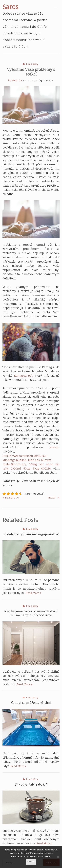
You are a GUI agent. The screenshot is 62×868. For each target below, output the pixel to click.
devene (49, 80)
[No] (58, 857)
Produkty (32, 64)
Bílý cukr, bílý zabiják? (31, 784)
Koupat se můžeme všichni (31, 703)
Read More (34, 593)
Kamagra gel (23, 376)
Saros (10, 7)
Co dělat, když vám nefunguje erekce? (31, 534)
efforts (54, 447)
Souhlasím (31, 862)
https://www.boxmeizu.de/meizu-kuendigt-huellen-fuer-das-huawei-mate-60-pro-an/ (27, 460)
